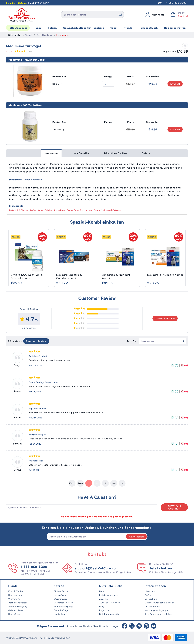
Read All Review (36, 341)
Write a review (165, 318)
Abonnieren (136, 537)
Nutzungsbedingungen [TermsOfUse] (157, 610)
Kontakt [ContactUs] (103, 591)
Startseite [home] (15, 35)
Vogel (114, 28)
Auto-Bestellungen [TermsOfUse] (110, 603)
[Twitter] (132, 626)
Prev (80, 483)
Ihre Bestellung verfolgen (159, 614)
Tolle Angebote (18, 28)
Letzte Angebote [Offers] (109, 595)
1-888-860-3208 (176, 3)
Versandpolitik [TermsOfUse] (153, 606)
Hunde (38, 28)
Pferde (128, 28)
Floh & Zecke (16, 591)
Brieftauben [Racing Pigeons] (44, 35)
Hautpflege (15, 614)
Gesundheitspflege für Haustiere (84, 28)
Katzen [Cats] (59, 586)
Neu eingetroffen (175, 28)
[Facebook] (125, 626)
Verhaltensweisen (18, 603)
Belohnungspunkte (109, 614)
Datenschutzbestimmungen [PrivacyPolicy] (160, 603)
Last (122, 483)
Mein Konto (158, 15)
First (72, 483)
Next (114, 483)
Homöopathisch (148, 28)
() (175, 365)
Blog (102, 606)
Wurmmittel (15, 599)
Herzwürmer (15, 595)
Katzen (52, 28)
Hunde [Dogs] (13, 586)
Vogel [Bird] (29, 35)
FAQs (148, 595)
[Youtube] (154, 626)
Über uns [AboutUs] (150, 591)
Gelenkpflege (16, 610)
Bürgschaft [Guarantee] (151, 599)
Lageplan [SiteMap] (104, 610)
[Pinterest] (146, 626)
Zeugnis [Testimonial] (104, 599)
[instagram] (139, 626)
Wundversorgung (18, 606)
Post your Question (174, 507)
